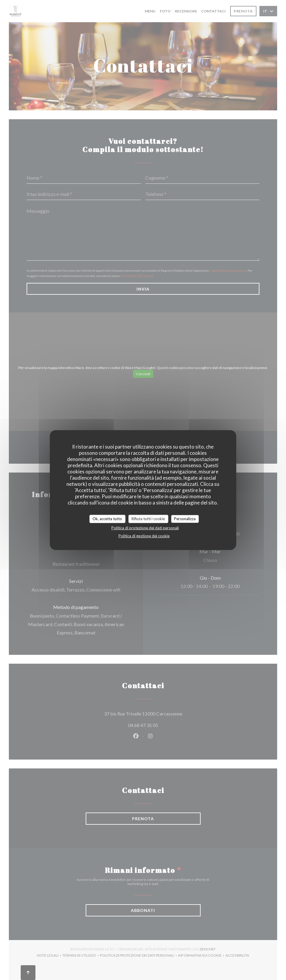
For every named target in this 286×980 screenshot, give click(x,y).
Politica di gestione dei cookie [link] (144, 536)
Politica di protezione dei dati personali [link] (145, 528)
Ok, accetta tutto (107, 519)
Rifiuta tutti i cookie (148, 519)
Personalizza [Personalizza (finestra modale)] (185, 519)
